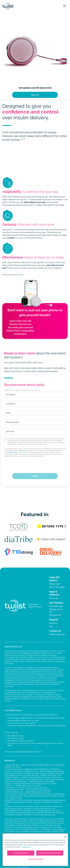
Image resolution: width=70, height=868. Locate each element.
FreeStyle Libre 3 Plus (56, 611)
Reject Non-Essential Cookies (50, 853)
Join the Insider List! (57, 634)
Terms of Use (23, 451)
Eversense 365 (55, 615)
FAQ (51, 626)
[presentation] (35, 464)
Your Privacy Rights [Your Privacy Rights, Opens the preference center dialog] (35, 859)
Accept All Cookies (21, 853)
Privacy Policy (13, 453)
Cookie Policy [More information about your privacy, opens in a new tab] (26, 847)
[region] (35, 850)
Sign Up (35, 95)
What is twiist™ (55, 584)
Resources (53, 623)
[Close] (65, 837)
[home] (8, 6)
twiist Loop (54, 598)
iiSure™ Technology (57, 587)
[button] (65, 6)
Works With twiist (56, 606)
